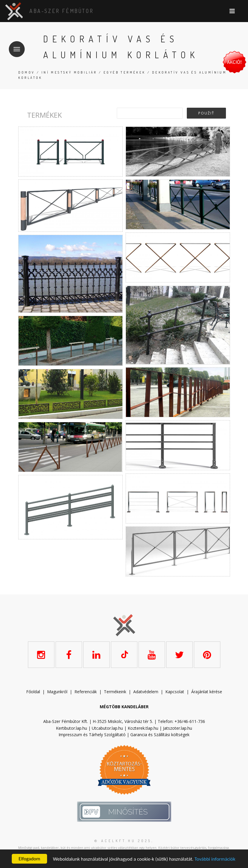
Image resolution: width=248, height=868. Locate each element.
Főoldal (33, 692)
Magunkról (57, 692)
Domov (27, 72)
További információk (215, 859)
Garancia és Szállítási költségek (160, 735)
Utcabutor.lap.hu (107, 728)
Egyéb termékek (125, 72)
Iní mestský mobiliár (69, 72)
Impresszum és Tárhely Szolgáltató (92, 735)
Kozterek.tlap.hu (143, 728)
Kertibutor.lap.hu (71, 728)
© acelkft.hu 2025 (123, 841)
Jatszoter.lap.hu (178, 728)
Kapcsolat (175, 692)
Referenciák (86, 692)
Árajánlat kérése (207, 692)
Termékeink (115, 692)
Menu (14, 45)
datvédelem (147, 692)
